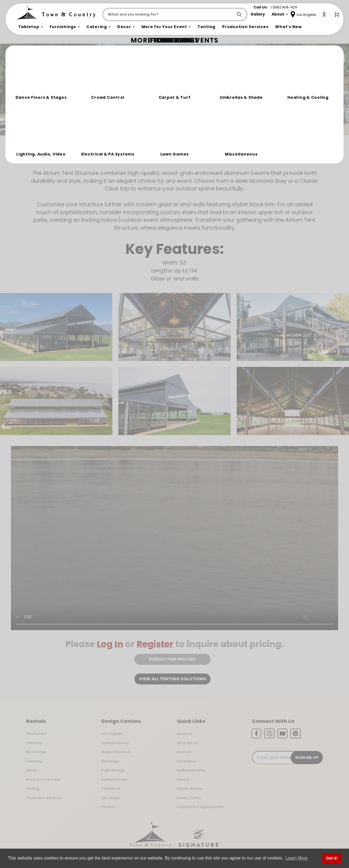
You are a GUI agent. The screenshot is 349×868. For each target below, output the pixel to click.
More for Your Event (43, 779)
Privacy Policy (189, 798)
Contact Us (186, 761)
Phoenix (108, 807)
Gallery (183, 779)
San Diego (111, 761)
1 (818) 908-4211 (284, 7)
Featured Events (191, 770)
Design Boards (190, 788)
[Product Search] (169, 14)
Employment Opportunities (200, 807)
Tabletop (34, 743)
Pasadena (111, 788)
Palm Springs (113, 770)
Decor (32, 770)
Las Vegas (111, 798)
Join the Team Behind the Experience (296, 59)
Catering (34, 761)
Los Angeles (112, 734)
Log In (110, 644)
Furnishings (36, 752)
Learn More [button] (297, 858)
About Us (185, 734)
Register (155, 644)
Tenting (33, 788)
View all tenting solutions (172, 679)
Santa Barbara (114, 779)
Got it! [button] (332, 858)
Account (184, 752)
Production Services (44, 798)
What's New (37, 734)
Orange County (115, 743)
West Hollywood (116, 752)
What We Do (188, 743)
